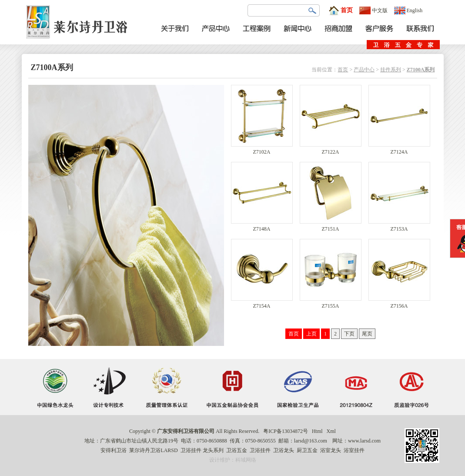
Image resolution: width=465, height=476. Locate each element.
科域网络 (246, 460)
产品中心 (364, 70)
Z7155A (331, 303)
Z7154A (262, 303)
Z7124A (399, 149)
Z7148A (262, 226)
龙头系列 (213, 450)
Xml (331, 431)
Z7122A (331, 149)
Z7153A (399, 226)
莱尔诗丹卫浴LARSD (153, 450)
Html (317, 431)
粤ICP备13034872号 (286, 431)
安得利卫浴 (114, 450)
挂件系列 (391, 70)
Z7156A (399, 303)
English (408, 10)
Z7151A (331, 226)
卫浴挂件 (191, 450)
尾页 (367, 334)
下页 (349, 334)
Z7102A (262, 149)
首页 (341, 10)
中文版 (373, 10)
